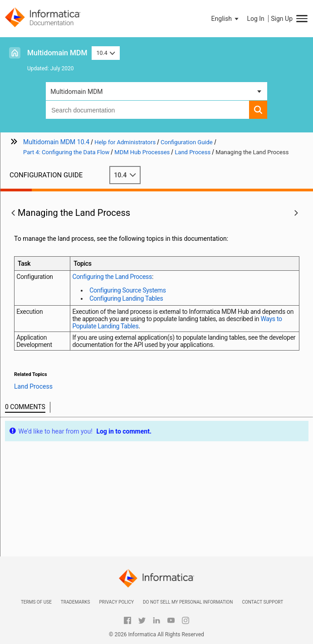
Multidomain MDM (57, 53)
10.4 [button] (106, 53)
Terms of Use (36, 602)
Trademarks (76, 602)
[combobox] (147, 110)
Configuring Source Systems (128, 290)
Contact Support (262, 602)
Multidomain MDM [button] (76, 92)
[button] (226, 19)
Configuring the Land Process (112, 277)
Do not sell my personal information (188, 602)
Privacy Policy (116, 602)
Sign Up (282, 19)
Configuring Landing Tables (126, 298)
